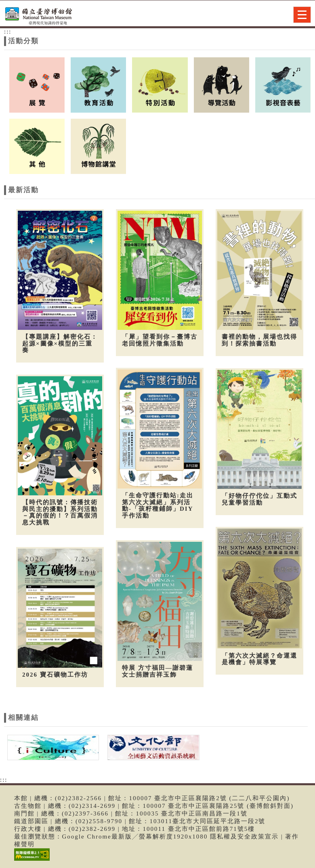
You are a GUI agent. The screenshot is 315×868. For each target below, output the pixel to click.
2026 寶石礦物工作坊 (55, 673)
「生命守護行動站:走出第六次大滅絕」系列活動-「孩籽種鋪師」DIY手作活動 (157, 505)
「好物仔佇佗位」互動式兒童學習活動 (258, 498)
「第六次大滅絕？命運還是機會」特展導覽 (258, 657)
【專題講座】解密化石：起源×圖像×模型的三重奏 (60, 343)
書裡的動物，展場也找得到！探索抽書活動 (258, 340)
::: (8, 31)
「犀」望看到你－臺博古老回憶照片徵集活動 (159, 340)
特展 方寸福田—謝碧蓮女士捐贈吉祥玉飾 (157, 670)
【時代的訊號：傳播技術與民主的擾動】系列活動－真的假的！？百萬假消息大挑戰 (60, 512)
